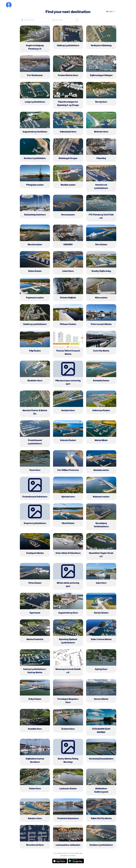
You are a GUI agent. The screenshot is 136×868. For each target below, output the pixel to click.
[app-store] (60, 861)
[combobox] (111, 12)
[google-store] (76, 861)
